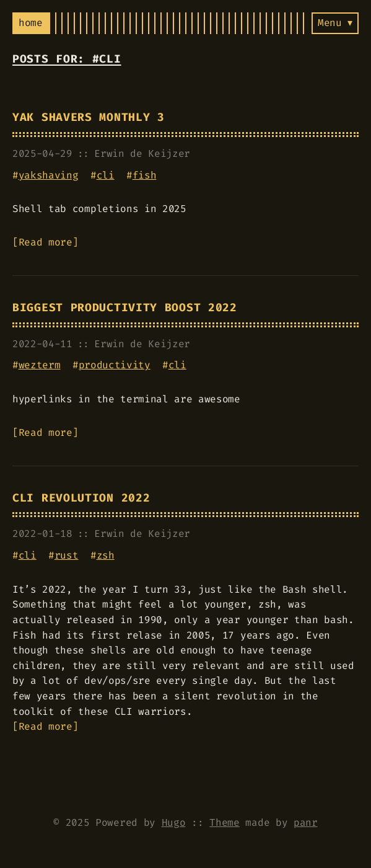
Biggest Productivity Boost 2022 (125, 308)
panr (306, 822)
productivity (115, 365)
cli (106, 175)
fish (145, 175)
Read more (46, 242)
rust (67, 555)
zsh (106, 555)
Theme (224, 822)
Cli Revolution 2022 (81, 498)
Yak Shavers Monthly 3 (89, 117)
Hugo (174, 822)
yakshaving (49, 175)
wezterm (40, 365)
